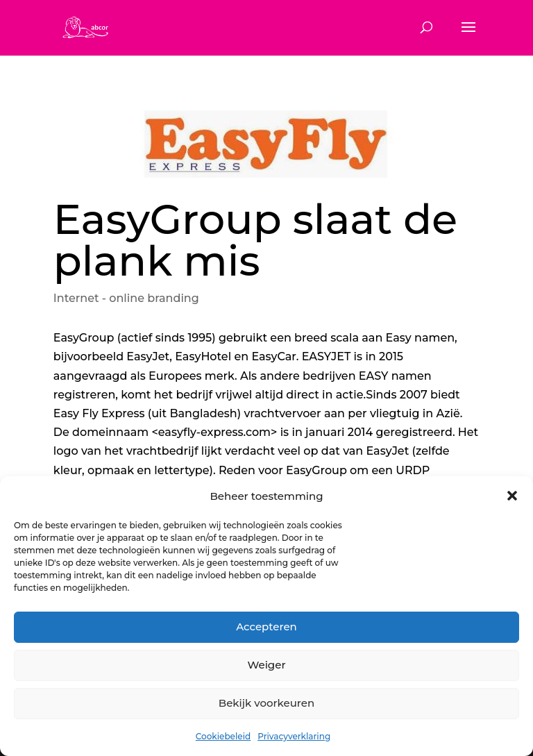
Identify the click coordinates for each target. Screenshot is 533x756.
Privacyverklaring (294, 736)
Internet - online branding (126, 298)
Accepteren (266, 627)
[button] (512, 496)
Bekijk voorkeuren (266, 703)
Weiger (266, 665)
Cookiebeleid (223, 736)
